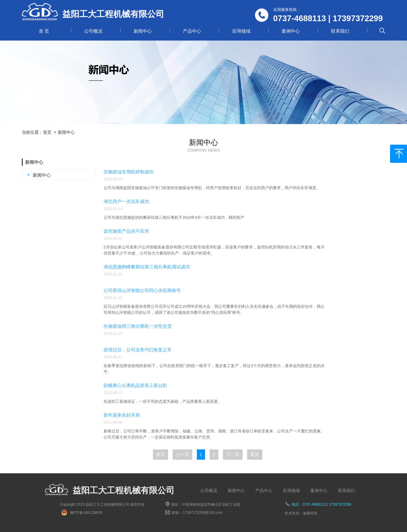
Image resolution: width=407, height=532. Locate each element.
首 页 (44, 31)
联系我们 (340, 31)
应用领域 (241, 31)
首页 (47, 132)
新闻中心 (143, 31)
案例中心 (291, 31)
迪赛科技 (310, 513)
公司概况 (93, 31)
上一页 (182, 454)
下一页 (233, 454)
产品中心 (192, 31)
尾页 (255, 454)
